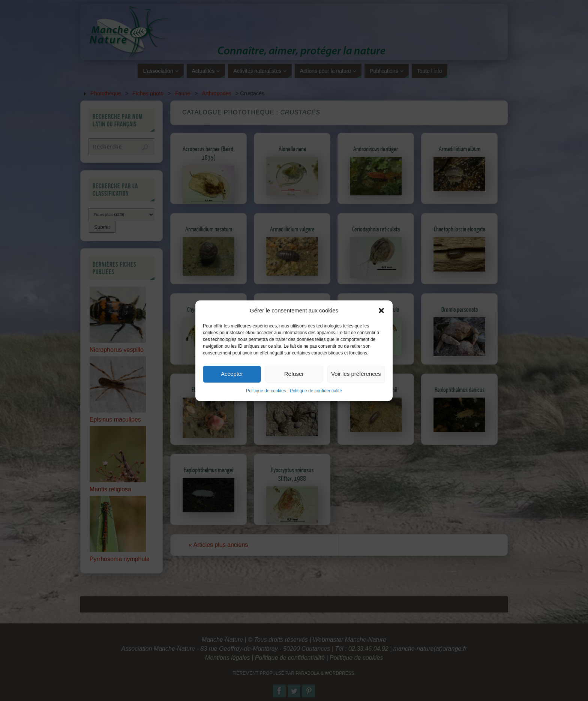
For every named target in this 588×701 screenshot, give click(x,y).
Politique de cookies (266, 404)
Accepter (232, 387)
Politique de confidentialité (316, 404)
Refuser (294, 387)
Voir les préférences (356, 387)
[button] (381, 324)
